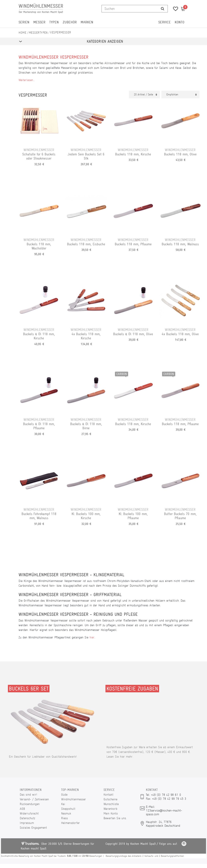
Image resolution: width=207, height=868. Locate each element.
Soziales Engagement (33, 828)
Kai (63, 804)
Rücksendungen (30, 804)
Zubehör (70, 22)
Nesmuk (66, 813)
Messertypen (38, 33)
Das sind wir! (28, 795)
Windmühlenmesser (74, 799)
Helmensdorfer (70, 823)
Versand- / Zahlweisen (34, 799)
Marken (87, 22)
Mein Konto (111, 813)
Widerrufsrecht (29, 813)
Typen (54, 22)
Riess (64, 818)
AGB (22, 809)
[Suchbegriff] (130, 9)
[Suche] (163, 9)
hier (92, 637)
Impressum (27, 823)
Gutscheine (110, 799)
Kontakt (108, 795)
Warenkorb (110, 809)
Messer (39, 22)
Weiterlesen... (27, 80)
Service (165, 22)
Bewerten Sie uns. (115, 818)
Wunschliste (111, 804)
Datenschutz (27, 818)
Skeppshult (68, 809)
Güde (64, 795)
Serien (24, 22)
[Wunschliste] (174, 9)
